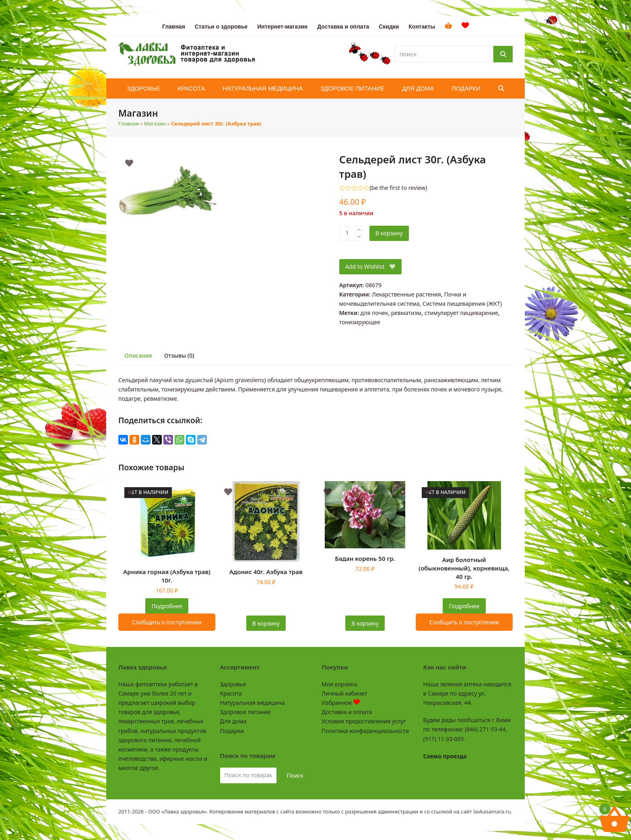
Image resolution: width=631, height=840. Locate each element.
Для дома (233, 721)
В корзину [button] (266, 623)
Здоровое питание (245, 712)
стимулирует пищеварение (461, 313)
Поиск (295, 775)
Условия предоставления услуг (364, 721)
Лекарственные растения (406, 294)
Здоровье (233, 684)
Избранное (341, 703)
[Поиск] (503, 54)
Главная (129, 124)
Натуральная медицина (253, 703)
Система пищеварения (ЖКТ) (462, 304)
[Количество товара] (347, 233)
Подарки (232, 731)
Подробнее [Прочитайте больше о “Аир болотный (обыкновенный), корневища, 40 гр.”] (464, 606)
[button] (501, 89)
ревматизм (406, 313)
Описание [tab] (138, 355)
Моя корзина (339, 684)
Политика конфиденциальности (365, 731)
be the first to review (399, 188)
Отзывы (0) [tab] (179, 355)
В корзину (389, 233)
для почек (374, 313)
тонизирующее (360, 322)
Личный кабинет (344, 693)
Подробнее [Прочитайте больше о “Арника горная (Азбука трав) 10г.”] (167, 606)
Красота (231, 693)
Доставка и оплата (347, 712)
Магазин (155, 124)
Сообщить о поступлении (167, 622)
